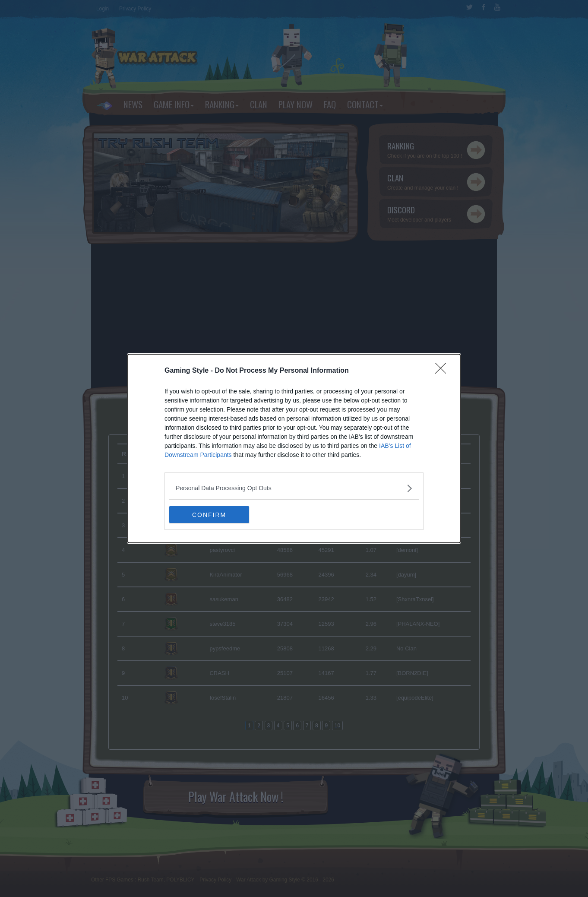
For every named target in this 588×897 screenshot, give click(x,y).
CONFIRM (210, 515)
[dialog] (294, 449)
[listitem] (294, 488)
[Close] (443, 371)
